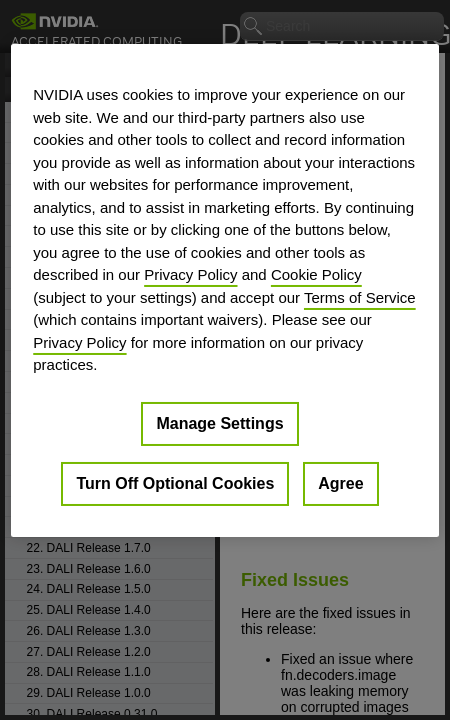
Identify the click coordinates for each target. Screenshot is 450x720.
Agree (340, 482)
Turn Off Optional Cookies (175, 482)
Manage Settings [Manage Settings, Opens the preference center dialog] (219, 422)
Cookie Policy (316, 274)
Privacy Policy (190, 274)
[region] (225, 290)
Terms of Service (360, 296)
